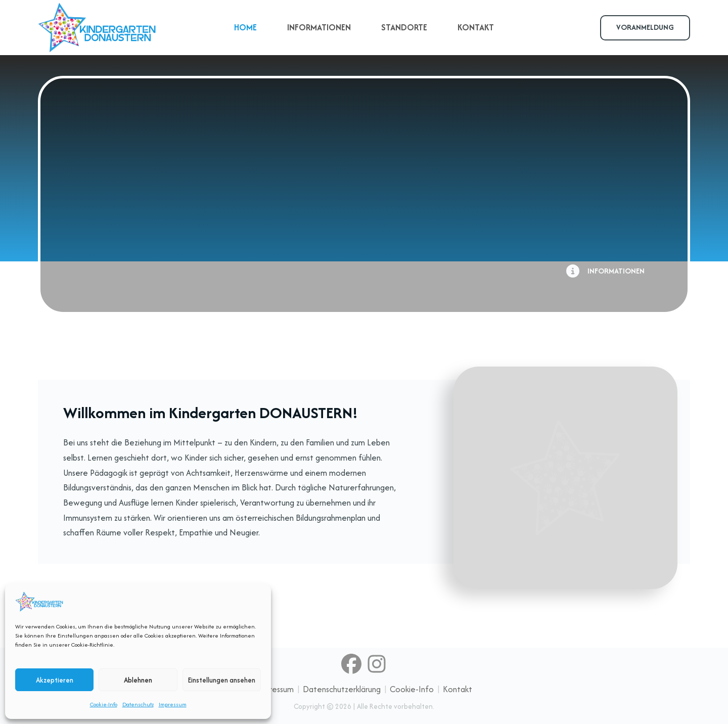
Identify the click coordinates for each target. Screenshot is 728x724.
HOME (245, 27)
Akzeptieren (55, 680)
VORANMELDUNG (645, 27)
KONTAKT (476, 27)
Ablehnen (138, 680)
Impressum (173, 704)
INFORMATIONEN (319, 27)
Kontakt (458, 689)
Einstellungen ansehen (222, 680)
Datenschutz (138, 704)
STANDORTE (404, 27)
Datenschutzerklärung (342, 689)
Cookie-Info (104, 704)
